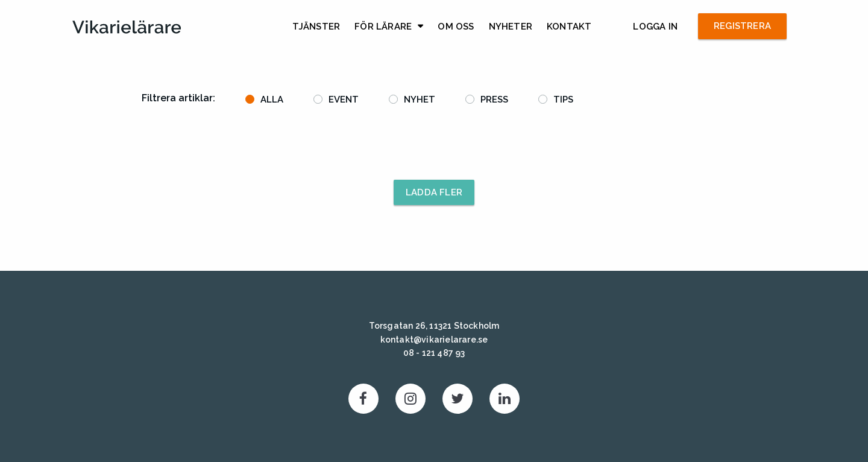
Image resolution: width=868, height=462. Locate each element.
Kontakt (569, 27)
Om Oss (456, 27)
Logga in (655, 27)
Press (494, 100)
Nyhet (420, 100)
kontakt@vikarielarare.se (434, 340)
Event (344, 100)
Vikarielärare (127, 27)
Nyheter (511, 27)
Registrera (742, 26)
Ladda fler (434, 192)
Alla (272, 100)
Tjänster (316, 27)
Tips (563, 100)
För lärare (383, 27)
